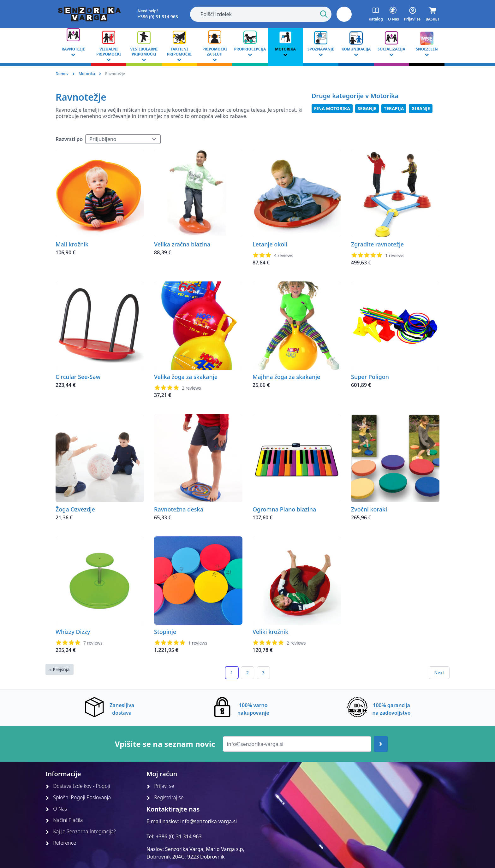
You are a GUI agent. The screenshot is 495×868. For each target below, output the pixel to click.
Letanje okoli (270, 244)
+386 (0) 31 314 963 (179, 836)
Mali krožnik (72, 244)
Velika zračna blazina (182, 244)
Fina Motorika (332, 108)
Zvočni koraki (369, 509)
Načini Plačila (64, 820)
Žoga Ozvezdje (75, 509)
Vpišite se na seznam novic (165, 744)
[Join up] (381, 744)
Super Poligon (370, 377)
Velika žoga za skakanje (186, 377)
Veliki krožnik (270, 632)
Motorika (87, 74)
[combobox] (261, 14)
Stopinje (165, 632)
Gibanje (420, 108)
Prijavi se (160, 786)
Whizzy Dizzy (73, 632)
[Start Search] (324, 14)
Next (439, 673)
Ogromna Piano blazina (284, 509)
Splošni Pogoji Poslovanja (78, 797)
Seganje (367, 108)
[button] (344, 14)
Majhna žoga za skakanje (286, 377)
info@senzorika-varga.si (209, 821)
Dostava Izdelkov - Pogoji (78, 786)
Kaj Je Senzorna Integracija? (81, 831)
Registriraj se (165, 797)
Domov (62, 74)
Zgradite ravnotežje (377, 244)
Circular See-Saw (78, 377)
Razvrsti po (69, 139)
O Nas (56, 809)
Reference (61, 843)
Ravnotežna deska (179, 509)
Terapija (394, 108)
